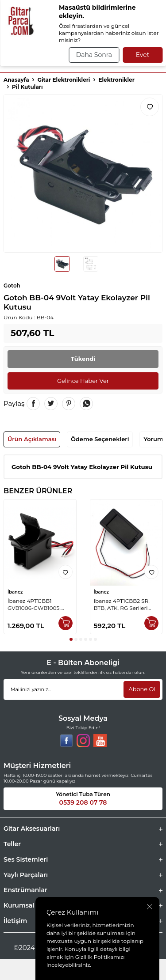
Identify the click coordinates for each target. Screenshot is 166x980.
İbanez (15, 592)
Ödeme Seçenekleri (100, 439)
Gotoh (12, 286)
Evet (143, 55)
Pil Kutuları (27, 87)
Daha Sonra (94, 55)
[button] (71, 639)
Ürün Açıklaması (32, 439)
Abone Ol (142, 689)
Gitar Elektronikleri (64, 80)
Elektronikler (116, 80)
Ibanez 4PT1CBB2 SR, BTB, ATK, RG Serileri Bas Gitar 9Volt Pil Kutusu (122, 605)
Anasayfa (16, 80)
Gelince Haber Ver (83, 381)
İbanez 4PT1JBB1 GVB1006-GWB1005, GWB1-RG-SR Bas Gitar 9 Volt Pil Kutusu (40, 605)
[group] (83, 173)
